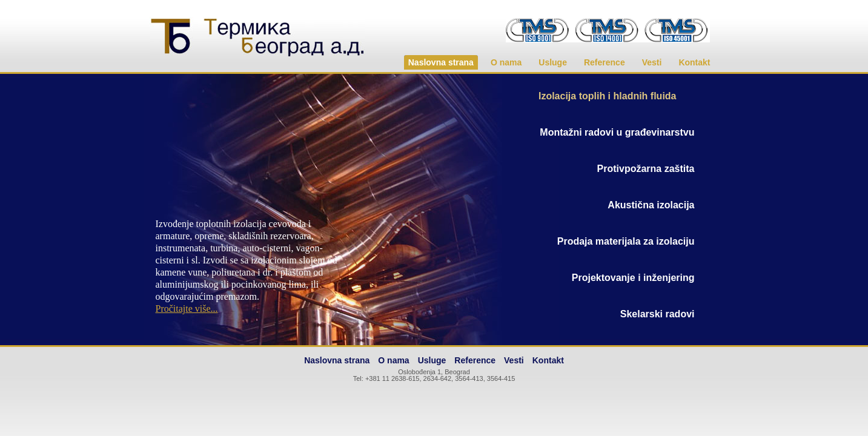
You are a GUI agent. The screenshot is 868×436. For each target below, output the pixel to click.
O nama (506, 62)
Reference (605, 62)
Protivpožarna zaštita (646, 169)
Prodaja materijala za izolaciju (626, 241)
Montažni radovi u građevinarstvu (617, 132)
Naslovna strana (441, 62)
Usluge (553, 62)
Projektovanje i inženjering (633, 278)
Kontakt (694, 62)
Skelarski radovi (658, 314)
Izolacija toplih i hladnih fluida (608, 96)
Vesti (652, 62)
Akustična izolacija (651, 205)
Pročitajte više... (187, 309)
